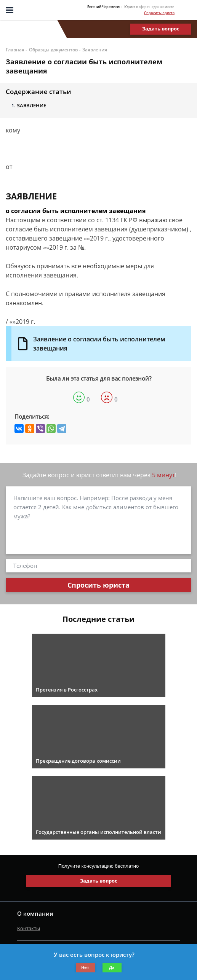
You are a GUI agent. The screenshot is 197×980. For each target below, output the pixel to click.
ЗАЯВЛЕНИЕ (31, 105)
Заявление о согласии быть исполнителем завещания (99, 344)
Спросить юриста (159, 13)
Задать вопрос (161, 29)
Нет (85, 967)
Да (112, 967)
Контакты (29, 928)
